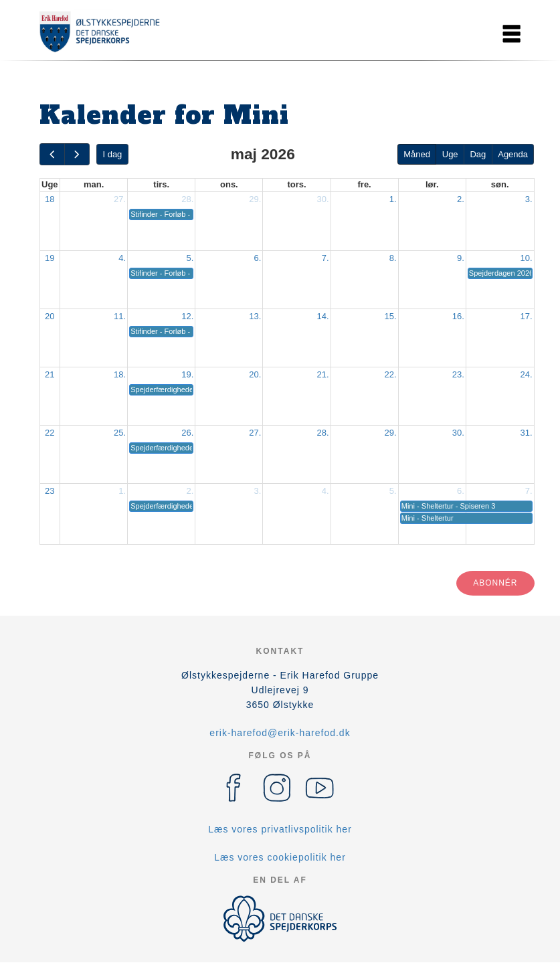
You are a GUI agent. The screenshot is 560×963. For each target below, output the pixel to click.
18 (50, 199)
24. (526, 374)
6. (258, 258)
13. (255, 316)
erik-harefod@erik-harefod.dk (280, 733)
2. (461, 199)
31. (526, 433)
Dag (478, 154)
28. (187, 199)
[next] (77, 154)
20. (255, 374)
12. (187, 316)
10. (526, 258)
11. (120, 316)
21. (322, 374)
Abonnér (495, 583)
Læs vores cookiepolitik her (280, 857)
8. (393, 258)
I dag (112, 154)
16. (458, 316)
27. (120, 199)
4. (122, 258)
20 (50, 316)
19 (50, 258)
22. (391, 374)
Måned (417, 154)
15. (391, 316)
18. (120, 374)
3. (529, 199)
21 (50, 374)
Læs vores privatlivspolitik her (280, 829)
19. (187, 374)
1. (393, 199)
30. (322, 199)
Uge (450, 154)
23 (50, 491)
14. (322, 316)
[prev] (52, 154)
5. (190, 258)
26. (187, 433)
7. (325, 258)
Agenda (513, 154)
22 (50, 433)
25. (120, 433)
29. (255, 199)
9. (461, 258)
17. (526, 316)
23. (458, 374)
